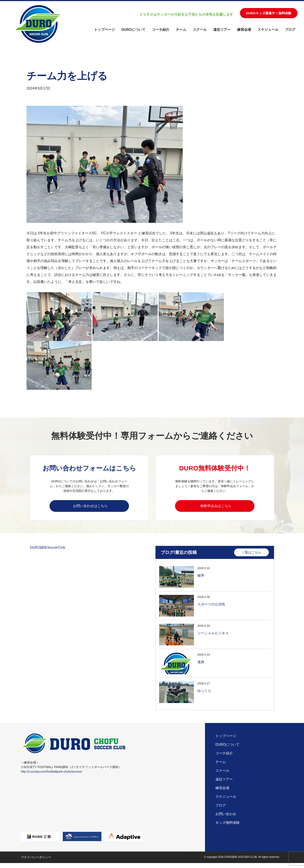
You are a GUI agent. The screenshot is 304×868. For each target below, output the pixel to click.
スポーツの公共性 (211, 608)
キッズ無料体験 (228, 827)
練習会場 (244, 30)
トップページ (104, 30)
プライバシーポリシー (36, 862)
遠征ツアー (222, 30)
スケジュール (268, 30)
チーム (181, 30)
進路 (201, 666)
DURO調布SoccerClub (48, 551)
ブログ (290, 30)
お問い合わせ (226, 819)
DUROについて (133, 30)
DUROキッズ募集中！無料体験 (269, 13)
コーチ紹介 (161, 30)
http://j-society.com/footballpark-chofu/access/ (51, 776)
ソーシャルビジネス (213, 637)
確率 (201, 579)
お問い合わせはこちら (90, 507)
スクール (200, 30)
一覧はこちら (251, 556)
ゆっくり (204, 694)
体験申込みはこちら (216, 507)
